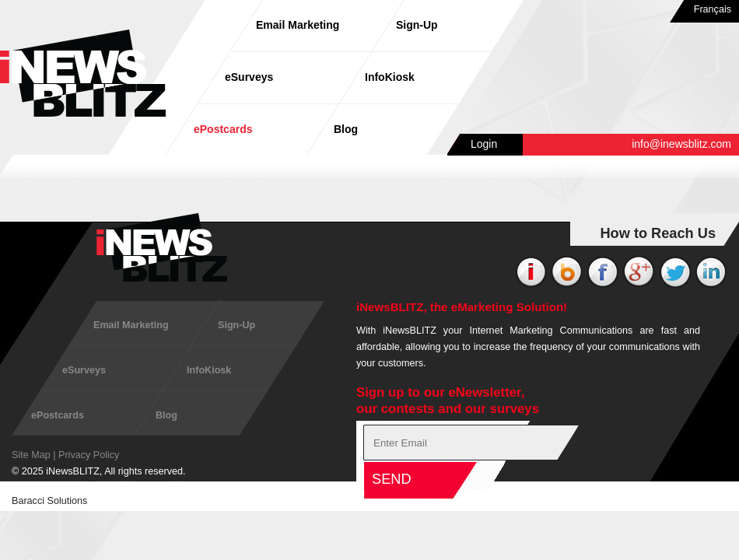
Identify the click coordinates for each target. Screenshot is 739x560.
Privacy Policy (89, 455)
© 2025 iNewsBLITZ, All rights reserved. (98, 471)
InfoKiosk (390, 77)
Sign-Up (417, 25)
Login (484, 144)
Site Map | (33, 455)
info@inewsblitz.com (681, 144)
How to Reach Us (658, 233)
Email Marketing (298, 25)
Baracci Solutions (49, 501)
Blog (346, 129)
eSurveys (249, 77)
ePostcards (223, 129)
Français (713, 9)
